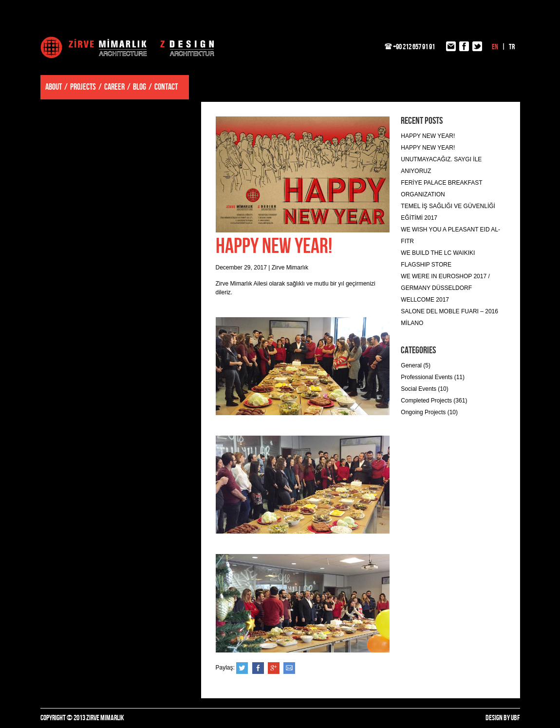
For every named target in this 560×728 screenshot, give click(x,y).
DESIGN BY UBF (503, 718)
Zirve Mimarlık (127, 47)
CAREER (114, 87)
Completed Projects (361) (434, 401)
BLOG (140, 87)
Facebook (258, 668)
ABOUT (54, 87)
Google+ (274, 668)
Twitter (242, 668)
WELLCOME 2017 (425, 300)
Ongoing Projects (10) (429, 412)
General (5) (416, 365)
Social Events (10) (424, 389)
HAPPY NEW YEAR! (428, 136)
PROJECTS (83, 87)
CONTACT (166, 87)
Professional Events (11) (433, 377)
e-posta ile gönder (289, 668)
